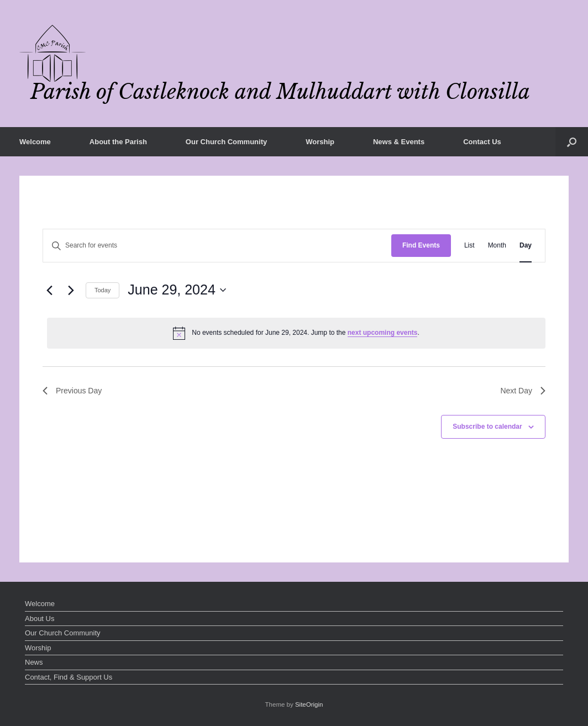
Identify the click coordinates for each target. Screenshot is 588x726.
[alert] (296, 333)
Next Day (523, 391)
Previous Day (72, 391)
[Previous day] (49, 290)
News (34, 662)
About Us (40, 619)
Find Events (421, 245)
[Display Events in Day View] (526, 246)
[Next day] (71, 290)
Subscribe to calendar (487, 427)
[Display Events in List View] (469, 246)
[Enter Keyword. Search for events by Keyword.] (217, 246)
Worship (320, 142)
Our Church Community (226, 142)
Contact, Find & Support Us (69, 677)
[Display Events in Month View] (497, 246)
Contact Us (482, 142)
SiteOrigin (309, 704)
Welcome (35, 142)
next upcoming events (383, 333)
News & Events (399, 142)
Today (103, 290)
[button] (572, 142)
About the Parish (118, 142)
